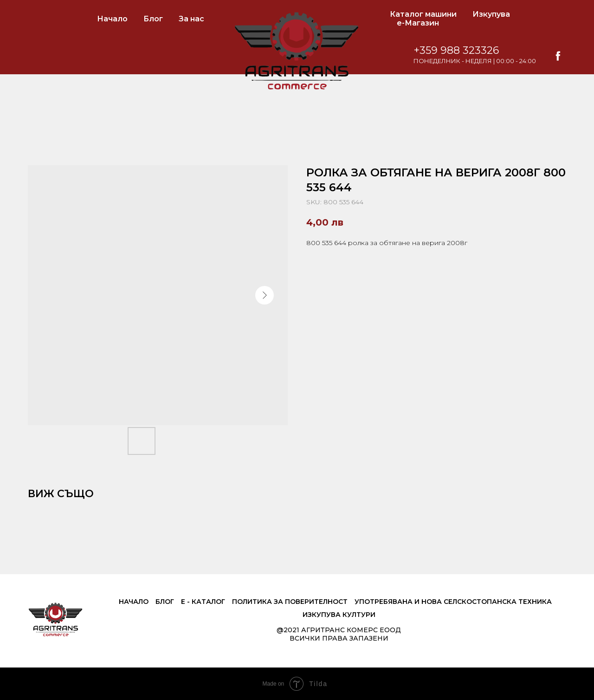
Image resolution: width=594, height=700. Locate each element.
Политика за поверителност (290, 602)
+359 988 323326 (456, 50)
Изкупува (491, 14)
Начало (112, 19)
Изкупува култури (339, 615)
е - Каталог (203, 602)
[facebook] (558, 56)
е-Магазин (418, 23)
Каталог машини (423, 14)
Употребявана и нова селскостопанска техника (453, 602)
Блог (153, 19)
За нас (191, 19)
